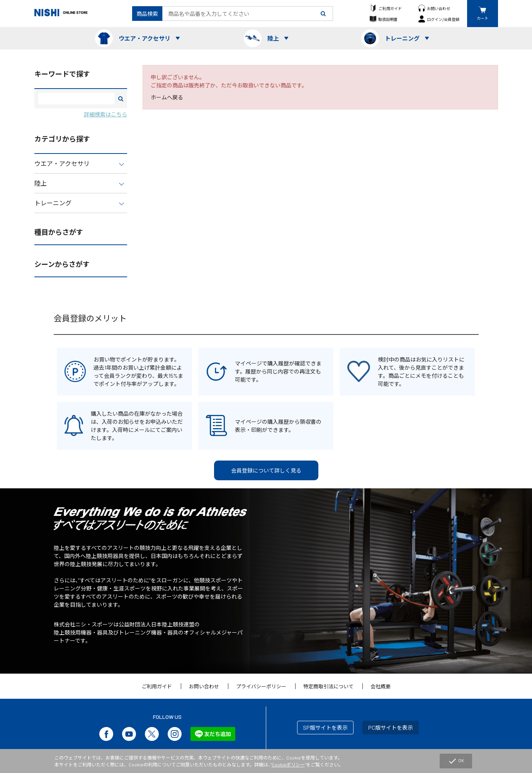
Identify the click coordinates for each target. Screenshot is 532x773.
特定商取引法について (328, 686)
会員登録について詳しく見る (266, 470)
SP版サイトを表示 (325, 728)
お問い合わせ (439, 8)
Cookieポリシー (288, 764)
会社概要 (381, 686)
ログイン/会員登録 (443, 19)
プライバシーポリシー (261, 686)
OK (456, 761)
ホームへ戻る (167, 97)
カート (483, 18)
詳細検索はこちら (105, 114)
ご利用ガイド (390, 8)
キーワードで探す (62, 74)
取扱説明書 (388, 19)
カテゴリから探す (62, 139)
